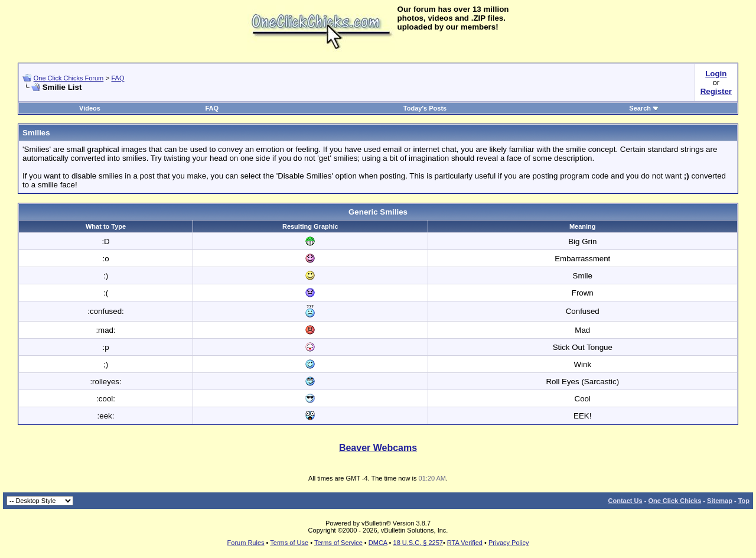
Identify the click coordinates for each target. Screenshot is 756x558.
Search (644, 108)
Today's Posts (425, 108)
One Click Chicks (674, 501)
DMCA (378, 543)
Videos (90, 108)
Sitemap (720, 501)
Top (744, 501)
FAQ (118, 78)
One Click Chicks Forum (69, 78)
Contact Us (625, 501)
